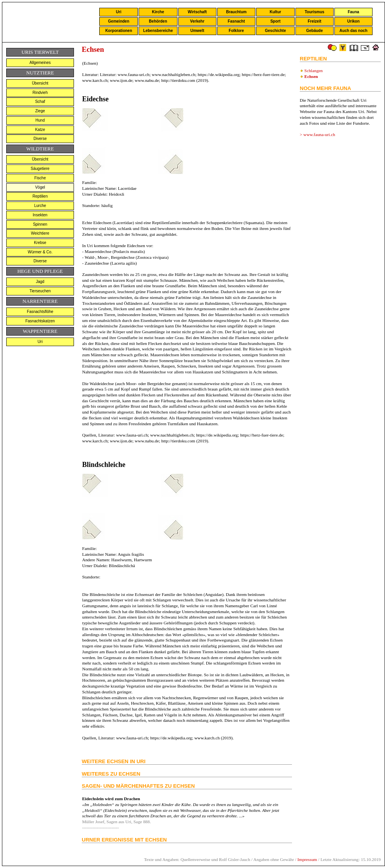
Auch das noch (353, 31)
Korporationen (119, 31)
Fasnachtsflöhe (40, 312)
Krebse (40, 243)
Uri (119, 12)
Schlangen (314, 71)
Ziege (40, 111)
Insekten (40, 215)
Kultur (275, 12)
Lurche (40, 206)
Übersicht (40, 83)
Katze (40, 130)
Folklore (236, 31)
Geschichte (276, 31)
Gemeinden (119, 21)
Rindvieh (40, 93)
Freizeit (314, 21)
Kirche (158, 12)
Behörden (158, 21)
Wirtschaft (197, 12)
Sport (275, 21)
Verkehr (197, 21)
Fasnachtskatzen (40, 321)
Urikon (353, 21)
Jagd (40, 282)
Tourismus (315, 12)
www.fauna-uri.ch (319, 134)
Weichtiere (40, 233)
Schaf (40, 102)
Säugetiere (40, 169)
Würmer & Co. (40, 252)
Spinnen (40, 224)
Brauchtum (236, 12)
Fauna (353, 12)
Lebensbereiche (158, 31)
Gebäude (315, 31)
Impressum (307, 859)
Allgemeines (40, 63)
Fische (40, 178)
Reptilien (40, 196)
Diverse (40, 139)
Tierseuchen (40, 291)
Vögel (40, 187)
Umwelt (197, 31)
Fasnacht (236, 21)
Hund (40, 120)
